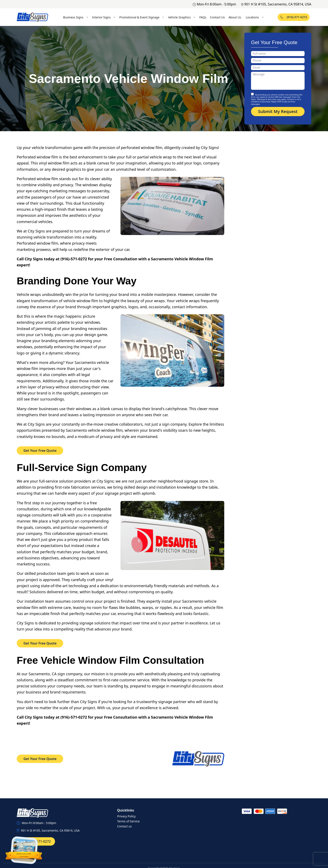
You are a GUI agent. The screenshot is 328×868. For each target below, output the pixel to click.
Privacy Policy (126, 816)
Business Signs (76, 17)
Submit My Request (278, 111)
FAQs (203, 17)
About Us (235, 17)
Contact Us (217, 17)
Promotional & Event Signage (142, 17)
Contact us (124, 826)
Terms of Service (128, 821)
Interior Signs (104, 17)
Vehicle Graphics (182, 17)
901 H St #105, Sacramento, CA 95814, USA (276, 4)
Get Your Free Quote (40, 451)
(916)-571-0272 (294, 17)
